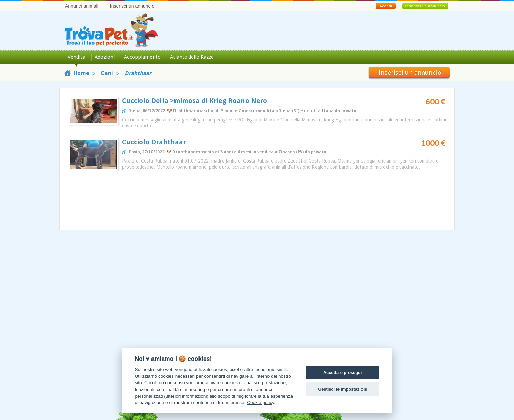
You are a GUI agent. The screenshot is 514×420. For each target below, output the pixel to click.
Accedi (386, 6)
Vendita (76, 57)
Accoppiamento (142, 57)
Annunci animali (82, 6)
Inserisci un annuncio (132, 6)
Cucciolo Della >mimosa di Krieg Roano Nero (195, 101)
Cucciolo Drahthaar (154, 142)
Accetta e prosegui (343, 373)
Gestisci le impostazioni (343, 389)
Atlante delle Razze (192, 57)
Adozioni (105, 57)
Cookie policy (260, 403)
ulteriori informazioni (186, 396)
